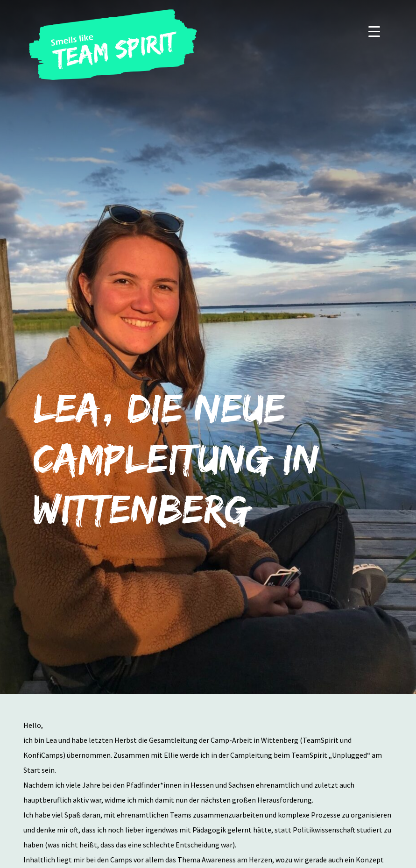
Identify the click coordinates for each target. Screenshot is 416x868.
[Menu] (374, 31)
